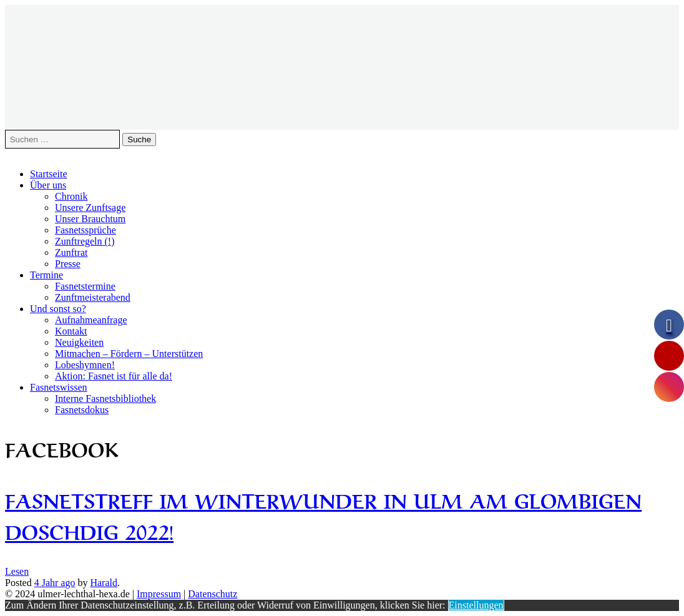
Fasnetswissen (59, 387)
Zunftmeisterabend (93, 297)
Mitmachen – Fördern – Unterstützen (129, 354)
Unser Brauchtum (90, 219)
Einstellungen (476, 605)
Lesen (17, 571)
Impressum (159, 594)
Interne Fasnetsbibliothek (105, 398)
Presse (68, 264)
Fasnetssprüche (85, 230)
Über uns (48, 185)
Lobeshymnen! (85, 365)
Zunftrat (71, 252)
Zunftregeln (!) (85, 241)
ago (55, 583)
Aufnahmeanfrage (91, 320)
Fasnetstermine (85, 286)
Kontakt (71, 331)
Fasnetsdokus (82, 410)
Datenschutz (213, 594)
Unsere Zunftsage (90, 208)
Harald (104, 583)
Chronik (71, 196)
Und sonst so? (58, 309)
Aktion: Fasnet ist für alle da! (114, 376)
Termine (46, 275)
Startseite (49, 174)
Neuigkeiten (79, 342)
